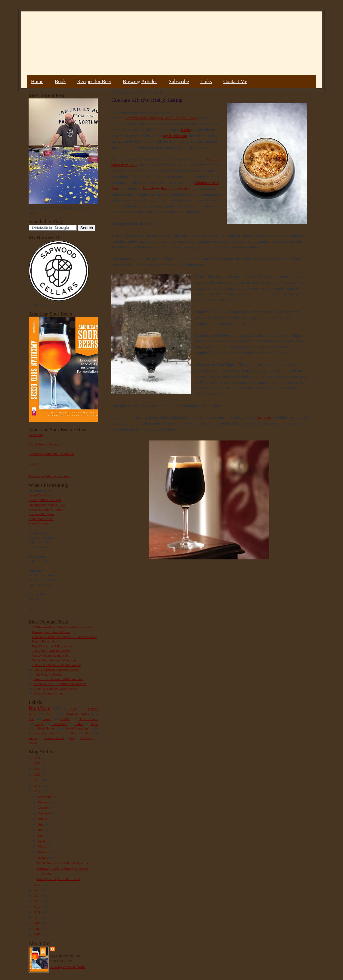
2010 (37, 918)
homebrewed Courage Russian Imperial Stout (161, 118)
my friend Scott (175, 136)
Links (206, 81)
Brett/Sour (40, 708)
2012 (37, 907)
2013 (37, 901)
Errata (33, 463)
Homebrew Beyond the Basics (166, 188)
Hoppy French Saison (46, 641)
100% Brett (59, 724)
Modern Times (77, 714)
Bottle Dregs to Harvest (45, 444)
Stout (51, 714)
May (41, 835)
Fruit (72, 709)
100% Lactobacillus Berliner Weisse (56, 665)
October (44, 807)
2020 (37, 774)
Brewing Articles (140, 81)
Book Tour (36, 435)
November (45, 802)
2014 (37, 895)
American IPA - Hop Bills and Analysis (60, 684)
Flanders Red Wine (42, 514)
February (44, 852)
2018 (37, 786)
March (43, 846)
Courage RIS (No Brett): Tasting (59, 879)
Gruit (88, 733)
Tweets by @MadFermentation (49, 476)
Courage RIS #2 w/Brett (45, 500)
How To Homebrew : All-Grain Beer (58, 679)
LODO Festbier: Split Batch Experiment (64, 863)
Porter (79, 724)
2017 (37, 791)
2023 (37, 763)
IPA (31, 719)
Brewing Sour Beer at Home (51, 632)
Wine (94, 724)
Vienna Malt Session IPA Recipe (54, 660)
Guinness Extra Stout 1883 (47, 505)
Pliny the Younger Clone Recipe (55, 689)
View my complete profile (68, 967)
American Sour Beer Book (46, 733)
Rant (74, 733)
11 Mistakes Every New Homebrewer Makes (62, 627)
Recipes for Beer (94, 81)
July (41, 824)
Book (60, 81)
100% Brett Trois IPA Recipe (51, 651)
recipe (186, 130)
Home (37, 81)
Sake (73, 738)
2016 (37, 885)
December (45, 797)
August (43, 819)
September (46, 813)
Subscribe (179, 81)
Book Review (88, 719)
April (42, 841)
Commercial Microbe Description (51, 454)
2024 (37, 758)
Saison (47, 719)
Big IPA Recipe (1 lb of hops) (52, 646)
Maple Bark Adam (41, 519)
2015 (37, 890)
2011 (37, 912)
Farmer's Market (54, 738)
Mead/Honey (46, 728)
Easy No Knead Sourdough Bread (56, 670)
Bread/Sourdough (77, 728)
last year (264, 417)
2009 (37, 923)
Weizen (33, 738)
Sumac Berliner (39, 523)
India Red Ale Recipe (48, 674)
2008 (37, 929)
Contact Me (235, 81)
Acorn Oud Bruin (40, 495)
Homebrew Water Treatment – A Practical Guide (65, 637)
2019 (37, 780)
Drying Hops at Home (49, 693)
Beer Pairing (87, 738)
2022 (37, 769)
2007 (37, 934)
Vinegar (33, 743)
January (44, 857)
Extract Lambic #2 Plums (46, 509)
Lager (39, 724)
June (41, 830)
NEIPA (65, 719)
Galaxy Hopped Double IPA (51, 655)
